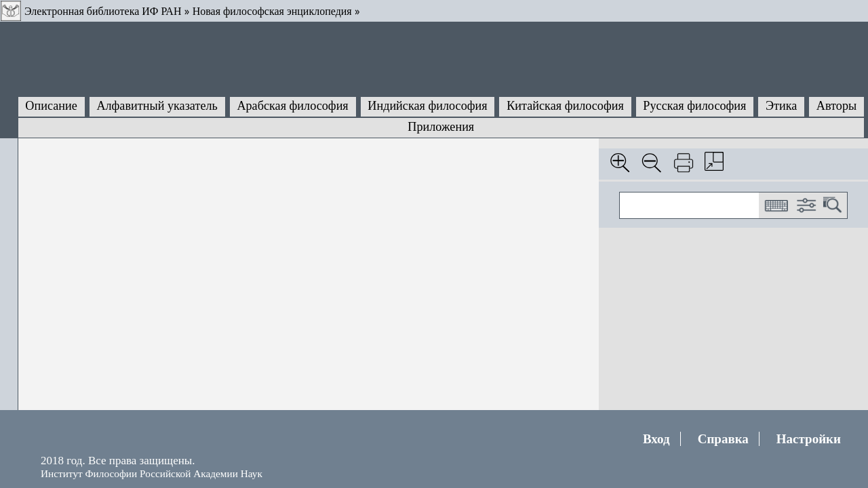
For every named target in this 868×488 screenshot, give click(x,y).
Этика (781, 106)
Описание (51, 106)
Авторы (836, 106)
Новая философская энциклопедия (272, 11)
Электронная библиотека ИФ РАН (103, 11)
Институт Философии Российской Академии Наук (152, 473)
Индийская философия (427, 106)
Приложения (441, 127)
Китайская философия (565, 106)
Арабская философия (292, 106)
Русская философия (694, 106)
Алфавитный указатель (157, 106)
